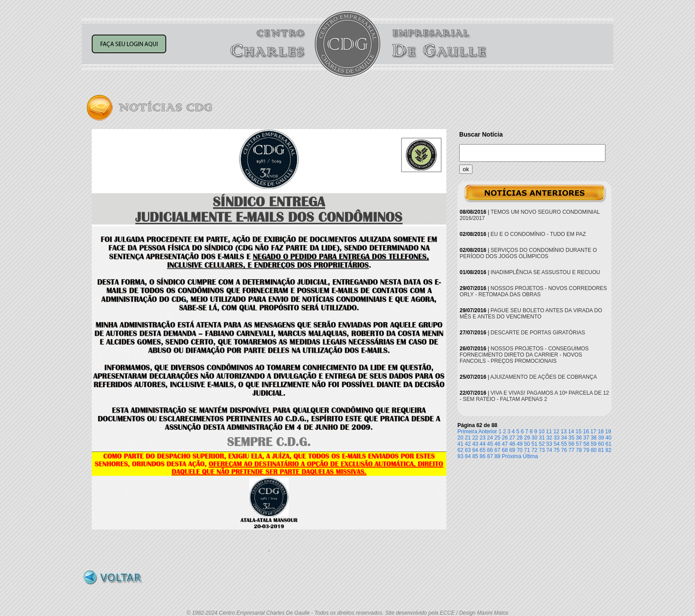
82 (608, 450)
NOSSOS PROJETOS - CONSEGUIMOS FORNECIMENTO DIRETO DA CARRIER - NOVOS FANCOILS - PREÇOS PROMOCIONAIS (524, 355)
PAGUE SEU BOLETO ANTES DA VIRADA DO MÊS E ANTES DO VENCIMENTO (531, 314)
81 (601, 450)
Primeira (467, 432)
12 (556, 432)
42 (468, 444)
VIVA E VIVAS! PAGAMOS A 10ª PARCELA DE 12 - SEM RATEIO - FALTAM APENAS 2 (534, 396)
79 (586, 450)
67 (498, 450)
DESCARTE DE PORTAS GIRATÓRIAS (538, 333)
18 (601, 432)
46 (498, 444)
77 (572, 450)
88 (498, 456)
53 (549, 444)
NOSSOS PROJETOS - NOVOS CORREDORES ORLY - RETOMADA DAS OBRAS (533, 291)
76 (564, 450)
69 (512, 450)
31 (542, 438)
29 (527, 438)
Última (531, 456)
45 (490, 444)
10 (541, 432)
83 (460, 456)
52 (542, 444)
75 (556, 450)
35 (572, 438)
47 (505, 444)
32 (549, 438)
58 (586, 444)
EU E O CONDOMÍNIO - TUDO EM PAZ (538, 234)
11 (549, 432)
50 (527, 444)
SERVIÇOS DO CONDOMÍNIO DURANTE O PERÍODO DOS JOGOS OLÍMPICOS (528, 253)
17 (593, 432)
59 (594, 444)
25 (498, 438)
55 (564, 444)
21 (468, 438)
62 (460, 450)
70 (520, 450)
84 (468, 456)
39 (601, 438)
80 (594, 450)
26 (505, 438)
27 (512, 438)
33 (556, 438)
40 (608, 438)
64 (475, 450)
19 (608, 432)
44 (482, 444)
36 (579, 438)
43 (475, 444)
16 (586, 432)
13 (564, 432)
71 (527, 450)
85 (475, 456)
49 (520, 444)
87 (490, 456)
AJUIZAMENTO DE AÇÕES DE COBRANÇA (544, 377)
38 (594, 438)
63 (468, 450)
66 (490, 450)
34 (564, 438)
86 (482, 456)
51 (534, 444)
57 (579, 444)
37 (586, 438)
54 (556, 444)
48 (512, 444)
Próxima (511, 456)
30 (534, 438)
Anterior (488, 432)
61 (608, 444)
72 (534, 450)
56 (572, 444)
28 (520, 438)
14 (571, 432)
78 (579, 450)
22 (475, 438)
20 (460, 438)
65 (482, 450)
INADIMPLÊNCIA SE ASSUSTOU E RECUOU (545, 272)
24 (490, 438)
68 (505, 450)
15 (579, 432)
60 (601, 444)
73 (542, 450)
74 (549, 450)
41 (460, 444)
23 (482, 438)
